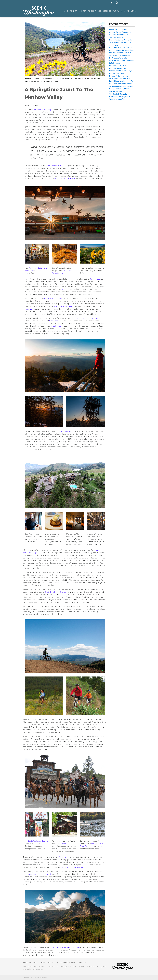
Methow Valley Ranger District (82, 447)
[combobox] (79, 2)
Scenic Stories (104, 11)
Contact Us (82, 962)
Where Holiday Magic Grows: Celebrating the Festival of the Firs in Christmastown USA (122, 50)
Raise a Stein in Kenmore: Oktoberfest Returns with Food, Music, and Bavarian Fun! (122, 79)
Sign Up (36, 962)
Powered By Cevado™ (41, 978)
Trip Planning (119, 11)
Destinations (61, 962)
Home (65, 11)
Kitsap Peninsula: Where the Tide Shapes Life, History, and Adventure (121, 42)
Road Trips (75, 11)
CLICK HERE (80, 967)
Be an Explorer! (48, 962)
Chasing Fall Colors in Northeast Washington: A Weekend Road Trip (120, 97)
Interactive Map (89, 11)
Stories (72, 962)
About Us (131, 11)
